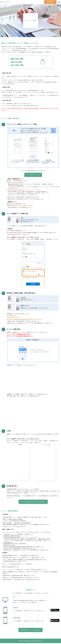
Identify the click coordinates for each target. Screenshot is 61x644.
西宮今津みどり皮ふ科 (30, 641)
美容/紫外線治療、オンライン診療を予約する (31, 630)
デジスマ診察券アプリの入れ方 (33, 175)
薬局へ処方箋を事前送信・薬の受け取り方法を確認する (33, 502)
